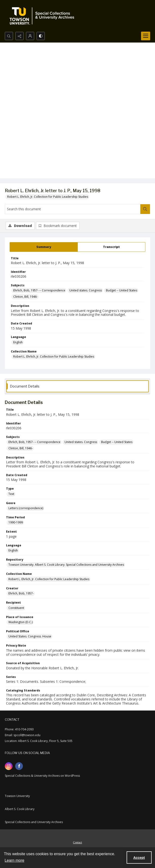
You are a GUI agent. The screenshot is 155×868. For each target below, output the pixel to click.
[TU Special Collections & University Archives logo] (43, 16)
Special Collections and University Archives (34, 822)
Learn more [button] (14, 860)
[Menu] (146, 36)
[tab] (44, 247)
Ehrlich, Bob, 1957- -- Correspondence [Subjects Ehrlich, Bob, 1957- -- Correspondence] (39, 290)
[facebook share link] (19, 766)
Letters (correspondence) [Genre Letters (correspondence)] (26, 508)
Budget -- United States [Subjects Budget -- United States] (122, 290)
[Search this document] (73, 209)
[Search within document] (145, 209)
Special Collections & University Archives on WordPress (42, 776)
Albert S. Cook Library (20, 809)
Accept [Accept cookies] (139, 858)
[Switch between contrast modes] (41, 36)
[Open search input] (9, 36)
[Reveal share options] (19, 36)
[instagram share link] (9, 766)
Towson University (17, 796)
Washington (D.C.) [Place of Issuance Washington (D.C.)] (20, 622)
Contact (77, 842)
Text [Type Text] (11, 494)
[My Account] (30, 36)
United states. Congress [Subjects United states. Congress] (86, 290)
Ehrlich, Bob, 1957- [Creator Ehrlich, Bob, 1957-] (21, 593)
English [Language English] (18, 342)
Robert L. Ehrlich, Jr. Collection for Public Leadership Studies (48, 197)
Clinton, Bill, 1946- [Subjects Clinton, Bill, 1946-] (25, 297)
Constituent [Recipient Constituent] (16, 608)
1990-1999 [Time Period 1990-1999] (16, 522)
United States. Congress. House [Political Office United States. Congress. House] (30, 636)
